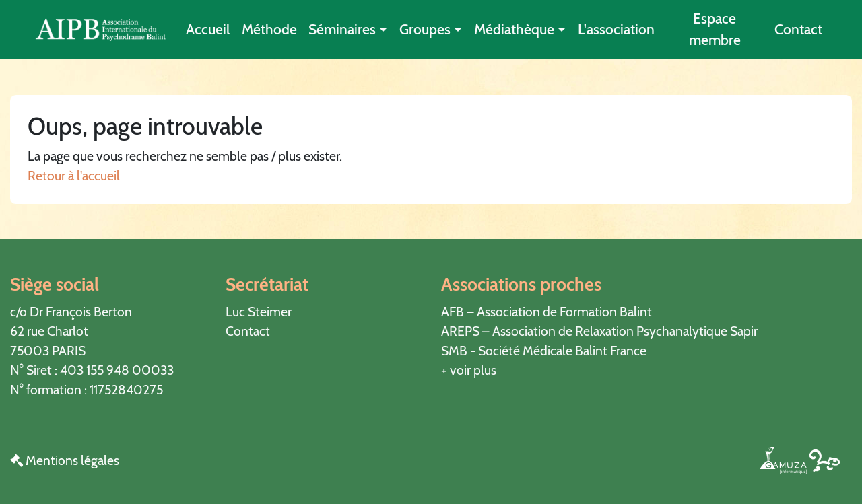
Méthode (269, 29)
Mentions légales (65, 460)
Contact (798, 29)
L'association (616, 29)
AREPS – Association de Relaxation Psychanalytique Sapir (599, 331)
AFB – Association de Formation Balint (546, 312)
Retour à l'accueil (74, 176)
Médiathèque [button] (514, 29)
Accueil (208, 29)
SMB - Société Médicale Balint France (544, 351)
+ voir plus (469, 370)
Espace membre (715, 29)
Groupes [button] (425, 29)
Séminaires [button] (342, 29)
